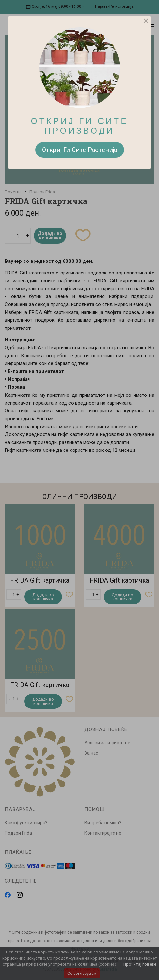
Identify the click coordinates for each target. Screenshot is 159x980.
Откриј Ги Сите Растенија (80, 150)
